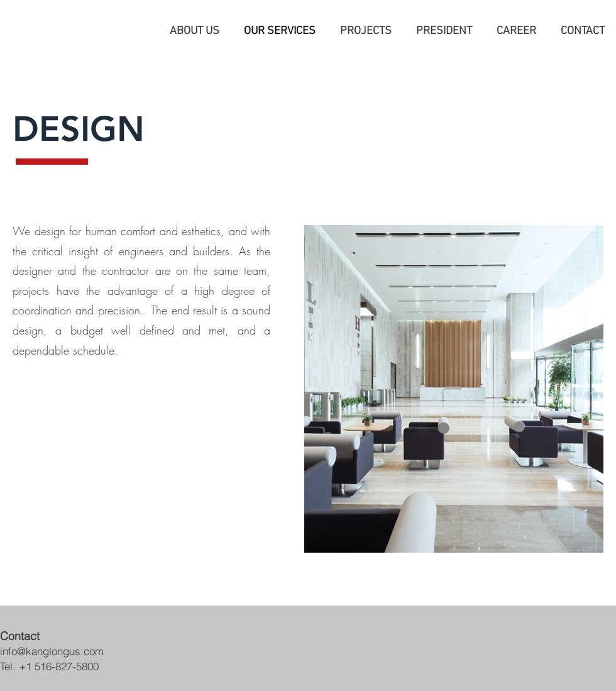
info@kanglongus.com (52, 651)
